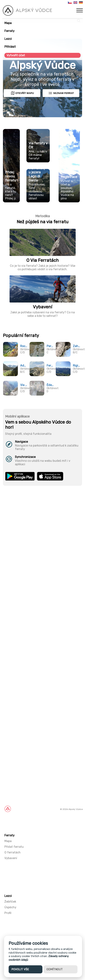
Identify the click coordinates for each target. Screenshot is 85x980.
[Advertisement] (42, 688)
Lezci (8, 39)
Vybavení (11, 858)
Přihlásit (10, 47)
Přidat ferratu (14, 847)
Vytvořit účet (16, 55)
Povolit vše (20, 969)
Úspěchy (10, 907)
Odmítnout (55, 969)
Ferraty (9, 31)
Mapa (8, 23)
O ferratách (12, 852)
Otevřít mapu (22, 93)
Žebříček (10, 902)
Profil (8, 913)
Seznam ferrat (61, 93)
